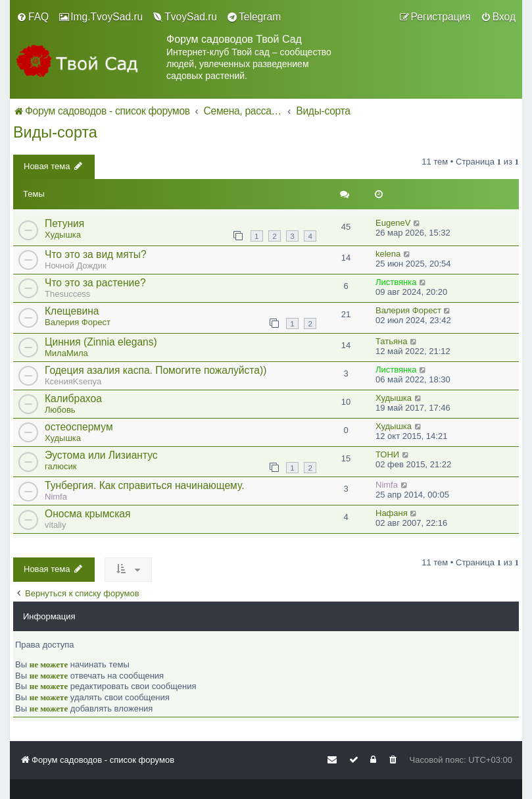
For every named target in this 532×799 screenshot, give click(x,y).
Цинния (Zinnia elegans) (101, 342)
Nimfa (56, 497)
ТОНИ (387, 454)
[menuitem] (33, 17)
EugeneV (393, 223)
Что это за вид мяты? (96, 254)
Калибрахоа (73, 399)
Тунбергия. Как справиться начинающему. (145, 485)
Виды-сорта (55, 132)
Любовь (60, 410)
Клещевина (72, 311)
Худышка (63, 235)
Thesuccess (67, 294)
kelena (388, 254)
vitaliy (56, 525)
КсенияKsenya (73, 381)
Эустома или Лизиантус (101, 455)
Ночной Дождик (76, 266)
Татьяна (391, 341)
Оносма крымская (87, 514)
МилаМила (66, 353)
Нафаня (392, 513)
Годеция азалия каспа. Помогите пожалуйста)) (156, 370)
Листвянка (396, 282)
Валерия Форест (78, 322)
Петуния (64, 223)
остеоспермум (79, 427)
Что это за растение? (95, 283)
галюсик (60, 466)
